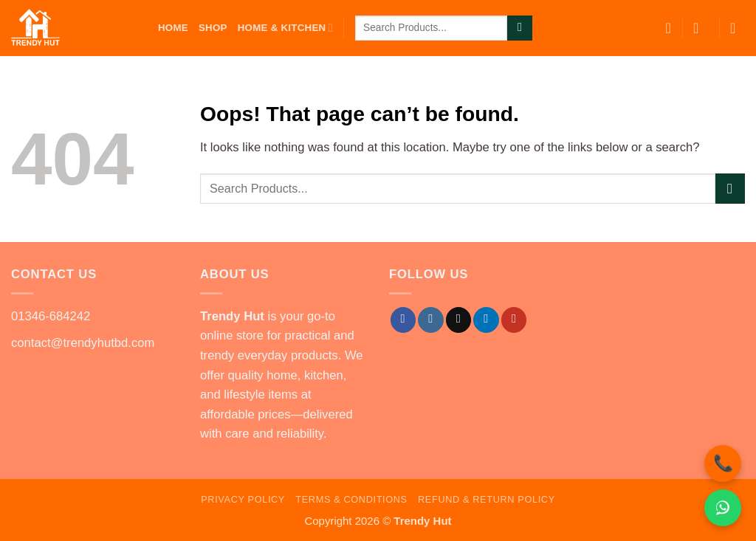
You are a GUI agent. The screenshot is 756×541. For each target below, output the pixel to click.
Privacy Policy (243, 499)
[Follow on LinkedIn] (486, 320)
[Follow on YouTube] (514, 320)
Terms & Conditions (351, 499)
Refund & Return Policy (487, 499)
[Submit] (520, 28)
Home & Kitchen (285, 28)
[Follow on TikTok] (458, 320)
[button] (701, 28)
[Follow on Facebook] (403, 320)
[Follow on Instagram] (430, 320)
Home (173, 28)
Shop (213, 28)
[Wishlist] (668, 28)
